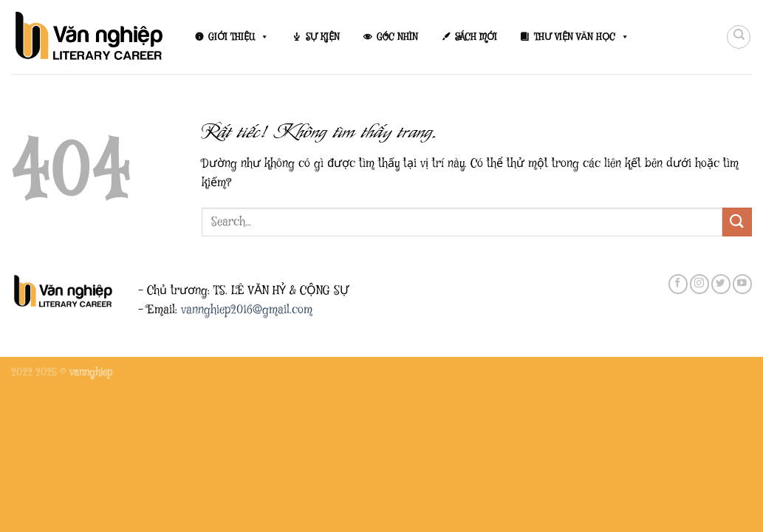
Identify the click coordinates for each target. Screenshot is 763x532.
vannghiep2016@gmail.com (247, 310)
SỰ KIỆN (323, 37)
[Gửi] (737, 222)
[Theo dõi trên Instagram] (699, 284)
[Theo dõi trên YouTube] (742, 284)
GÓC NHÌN (397, 37)
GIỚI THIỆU (239, 37)
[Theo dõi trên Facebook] (678, 284)
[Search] (739, 37)
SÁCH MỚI (476, 37)
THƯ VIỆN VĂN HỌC (582, 37)
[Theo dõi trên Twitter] (721, 284)
